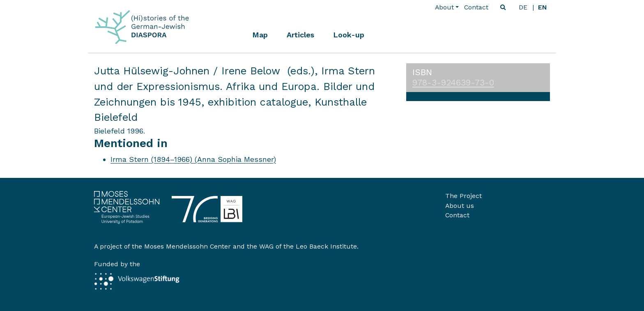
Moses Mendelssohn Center (187, 246)
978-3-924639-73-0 (453, 83)
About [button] (444, 7)
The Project (463, 196)
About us (460, 206)
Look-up (349, 35)
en (542, 7)
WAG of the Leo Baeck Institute (308, 246)
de (523, 7)
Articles (300, 35)
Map (260, 35)
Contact (476, 7)
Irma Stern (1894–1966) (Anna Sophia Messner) (193, 159)
